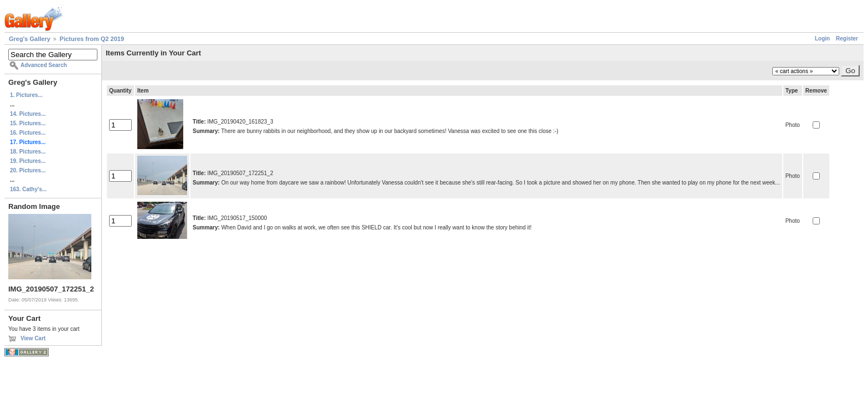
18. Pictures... (28, 152)
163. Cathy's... (28, 189)
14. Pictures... (28, 114)
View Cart (33, 338)
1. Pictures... (26, 95)
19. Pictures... (28, 161)
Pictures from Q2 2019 (92, 39)
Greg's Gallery (30, 39)
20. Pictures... (28, 170)
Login (822, 39)
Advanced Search (44, 65)
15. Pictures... (28, 123)
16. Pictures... (28, 133)
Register (847, 39)
